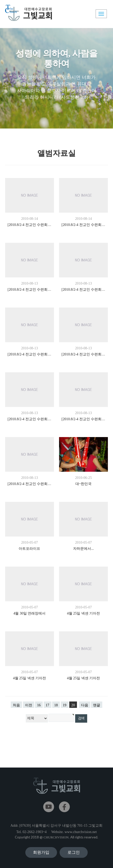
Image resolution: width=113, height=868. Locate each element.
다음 (85, 705)
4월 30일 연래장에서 (29, 613)
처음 (16, 705)
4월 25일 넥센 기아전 (84, 613)
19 (65, 705)
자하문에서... (83, 549)
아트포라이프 (29, 549)
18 (56, 705)
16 (39, 705)
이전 (29, 705)
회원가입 (41, 852)
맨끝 (97, 705)
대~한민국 (84, 484)
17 (48, 705)
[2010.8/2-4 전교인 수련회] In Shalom (30, 225)
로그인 (74, 852)
